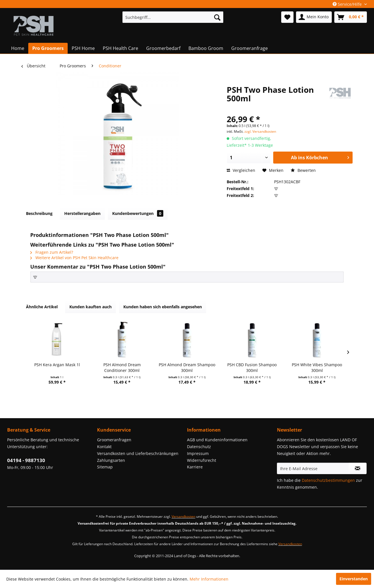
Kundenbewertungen (138, 213)
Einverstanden (354, 579)
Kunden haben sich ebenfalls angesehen (163, 307)
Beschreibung (39, 213)
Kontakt (104, 447)
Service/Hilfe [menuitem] (348, 4)
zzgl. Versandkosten (260, 131)
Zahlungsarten (111, 460)
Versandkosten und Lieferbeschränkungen (138, 453)
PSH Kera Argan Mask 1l (57, 365)
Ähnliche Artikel (42, 307)
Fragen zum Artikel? (52, 252)
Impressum (198, 453)
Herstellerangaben (82, 213)
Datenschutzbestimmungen (328, 480)
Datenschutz (199, 447)
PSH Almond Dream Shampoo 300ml (187, 367)
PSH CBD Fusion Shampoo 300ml (252, 367)
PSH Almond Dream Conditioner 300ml (122, 367)
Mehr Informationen (209, 579)
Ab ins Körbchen (320, 157)
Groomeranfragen (114, 440)
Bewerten (303, 170)
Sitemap (105, 467)
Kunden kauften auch (91, 307)
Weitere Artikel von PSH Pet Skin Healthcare (74, 258)
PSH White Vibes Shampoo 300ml (317, 367)
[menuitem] (173, 17)
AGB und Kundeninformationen (217, 440)
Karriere (195, 467)
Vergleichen (241, 170)
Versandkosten (183, 516)
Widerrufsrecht (202, 460)
